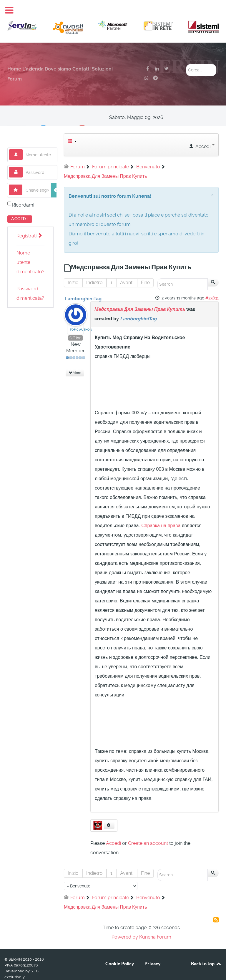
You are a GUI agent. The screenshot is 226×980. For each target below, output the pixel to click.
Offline (75, 325)
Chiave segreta (23, 171)
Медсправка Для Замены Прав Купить (140, 296)
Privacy (153, 950)
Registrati (29, 223)
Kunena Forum (155, 924)
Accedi (20, 206)
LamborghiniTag (83, 285)
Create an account (148, 830)
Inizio (73, 269)
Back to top (206, 950)
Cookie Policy (120, 950)
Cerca (186, 51)
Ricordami (23, 192)
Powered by (125, 924)
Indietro (94, 269)
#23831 (212, 285)
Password (23, 154)
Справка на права (161, 512)
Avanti (127, 269)
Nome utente (23, 136)
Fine (145, 269)
